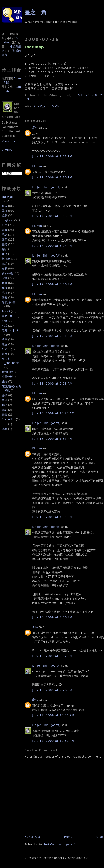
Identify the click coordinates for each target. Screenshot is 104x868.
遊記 (4, 410)
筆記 (4, 235)
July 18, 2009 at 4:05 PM (52, 517)
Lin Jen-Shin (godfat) (46, 187)
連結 (4, 429)
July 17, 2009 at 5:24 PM (52, 246)
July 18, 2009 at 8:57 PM (52, 656)
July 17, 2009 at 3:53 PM (52, 216)
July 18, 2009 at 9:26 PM (52, 690)
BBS (4, 424)
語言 (4, 354)
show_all (8, 197)
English (7, 220)
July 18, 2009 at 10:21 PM (53, 715)
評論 (4, 382)
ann (4, 321)
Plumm (37, 166)
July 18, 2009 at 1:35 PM (52, 439)
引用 (4, 225)
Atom (17, 78)
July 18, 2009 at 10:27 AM (53, 413)
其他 (4, 254)
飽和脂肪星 (9, 302)
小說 (4, 326)
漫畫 (4, 278)
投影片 (6, 349)
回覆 (4, 297)
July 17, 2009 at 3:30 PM (52, 178)
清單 (4, 339)
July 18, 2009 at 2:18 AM (52, 384)
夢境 (4, 293)
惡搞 (4, 395)
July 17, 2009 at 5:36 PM (52, 284)
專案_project (10, 331)
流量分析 (7, 377)
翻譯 (4, 405)
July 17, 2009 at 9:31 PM (52, 336)
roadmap (34, 47)
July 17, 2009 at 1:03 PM (52, 157)
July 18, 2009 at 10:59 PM (53, 741)
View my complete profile (9, 145)
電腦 (4, 230)
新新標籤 (7, 273)
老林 (35, 128)
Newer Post (32, 837)
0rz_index (8, 419)
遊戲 (4, 215)
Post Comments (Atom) (59, 844)
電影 (4, 415)
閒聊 (4, 211)
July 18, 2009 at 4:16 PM (52, 617)
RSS (6, 83)
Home (68, 837)
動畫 (4, 283)
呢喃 (4, 249)
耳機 (4, 288)
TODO (6, 311)
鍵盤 (4, 344)
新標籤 (6, 259)
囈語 (4, 264)
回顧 (4, 240)
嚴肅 (4, 269)
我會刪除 (7, 372)
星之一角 (7, 316)
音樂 (4, 244)
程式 (4, 206)
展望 (4, 400)
